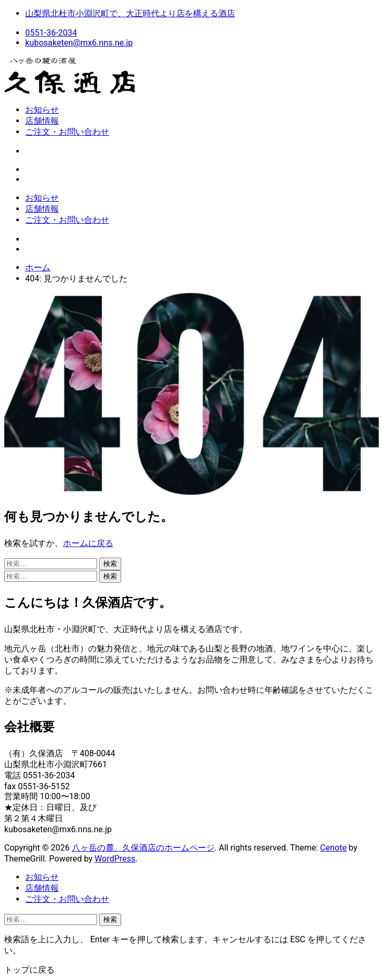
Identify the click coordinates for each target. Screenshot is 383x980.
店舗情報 (42, 121)
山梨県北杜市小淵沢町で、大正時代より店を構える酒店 (130, 13)
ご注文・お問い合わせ (67, 132)
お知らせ (42, 110)
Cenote (333, 848)
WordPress (115, 859)
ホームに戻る (88, 543)
